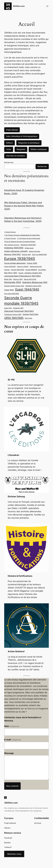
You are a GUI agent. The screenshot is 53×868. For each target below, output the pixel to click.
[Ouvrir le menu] (47, 6)
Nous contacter (12, 786)
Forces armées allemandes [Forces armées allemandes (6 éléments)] (15, 263)
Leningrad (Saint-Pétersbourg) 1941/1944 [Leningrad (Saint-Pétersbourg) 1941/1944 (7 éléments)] (22, 276)
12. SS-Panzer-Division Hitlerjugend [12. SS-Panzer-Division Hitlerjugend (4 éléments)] (29, 238)
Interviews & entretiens (16, 156)
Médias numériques (39, 149)
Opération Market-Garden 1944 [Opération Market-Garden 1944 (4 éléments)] (14, 286)
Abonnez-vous (14, 854)
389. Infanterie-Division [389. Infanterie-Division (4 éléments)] (12, 245)
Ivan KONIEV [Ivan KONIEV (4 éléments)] (42, 270)
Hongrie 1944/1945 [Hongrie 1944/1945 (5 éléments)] (17, 270)
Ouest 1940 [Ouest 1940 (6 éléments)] (9, 290)
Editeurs (10, 143)
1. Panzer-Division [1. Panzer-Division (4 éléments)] (10, 232)
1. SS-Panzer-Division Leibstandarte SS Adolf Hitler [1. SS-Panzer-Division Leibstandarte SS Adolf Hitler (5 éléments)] (22, 235)
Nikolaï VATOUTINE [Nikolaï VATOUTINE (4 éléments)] (30, 279)
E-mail (13, 740)
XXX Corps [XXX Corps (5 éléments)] (28, 318)
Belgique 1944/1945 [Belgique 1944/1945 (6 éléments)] (12, 254)
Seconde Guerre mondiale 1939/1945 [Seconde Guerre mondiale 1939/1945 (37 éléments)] (21, 301)
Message (9, 753)
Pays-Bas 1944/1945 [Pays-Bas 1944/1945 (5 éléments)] (12, 294)
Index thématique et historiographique (22, 136)
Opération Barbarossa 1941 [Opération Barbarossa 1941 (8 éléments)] (35, 282)
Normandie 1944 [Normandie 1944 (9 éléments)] (13, 282)
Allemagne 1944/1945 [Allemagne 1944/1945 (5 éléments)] (28, 245)
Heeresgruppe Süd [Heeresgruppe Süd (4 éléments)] (36, 267)
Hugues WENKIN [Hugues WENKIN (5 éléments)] (31, 270)
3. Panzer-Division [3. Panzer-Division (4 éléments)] (10, 238)
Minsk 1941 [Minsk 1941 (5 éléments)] (8, 279)
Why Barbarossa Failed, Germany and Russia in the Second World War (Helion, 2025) (24, 206)
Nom (12, 726)
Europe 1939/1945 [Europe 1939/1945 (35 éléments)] (20, 259)
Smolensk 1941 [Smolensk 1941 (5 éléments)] (18, 308)
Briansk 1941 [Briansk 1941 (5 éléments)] (26, 254)
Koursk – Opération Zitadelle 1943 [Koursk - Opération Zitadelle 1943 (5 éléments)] (30, 273)
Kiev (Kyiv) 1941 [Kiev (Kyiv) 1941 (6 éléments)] (11, 273)
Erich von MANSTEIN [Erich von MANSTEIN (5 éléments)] (39, 254)
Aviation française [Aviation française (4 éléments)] (34, 251)
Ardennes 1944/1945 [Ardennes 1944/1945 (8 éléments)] (14, 248)
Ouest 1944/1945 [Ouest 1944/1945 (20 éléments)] (27, 289)
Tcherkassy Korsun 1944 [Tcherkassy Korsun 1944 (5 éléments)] (13, 314)
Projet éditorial (12, 130)
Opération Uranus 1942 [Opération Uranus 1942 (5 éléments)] (33, 286)
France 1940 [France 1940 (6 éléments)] (32, 263)
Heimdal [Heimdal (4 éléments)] (7, 270)
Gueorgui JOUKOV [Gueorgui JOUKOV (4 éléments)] (23, 267)
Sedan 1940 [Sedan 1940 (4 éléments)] (8, 308)
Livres (9, 149)
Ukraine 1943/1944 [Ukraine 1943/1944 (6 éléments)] (30, 314)
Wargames (21, 149)
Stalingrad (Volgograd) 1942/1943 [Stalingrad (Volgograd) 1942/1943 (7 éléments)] (19, 311)
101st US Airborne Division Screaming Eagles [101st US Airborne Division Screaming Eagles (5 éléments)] (20, 242)
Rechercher (9, 162)
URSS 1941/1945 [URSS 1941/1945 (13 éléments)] (14, 318)
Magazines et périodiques (29, 143)
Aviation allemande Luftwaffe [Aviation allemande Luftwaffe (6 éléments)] (16, 251)
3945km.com (19, 6)
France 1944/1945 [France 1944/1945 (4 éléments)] (10, 267)
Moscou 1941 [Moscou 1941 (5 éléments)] (18, 279)
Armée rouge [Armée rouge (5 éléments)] (29, 248)
